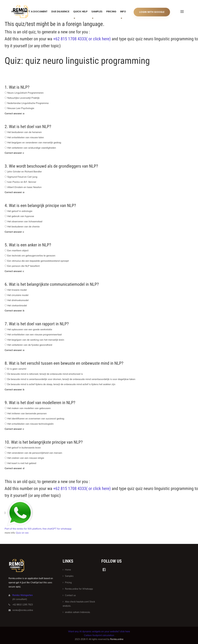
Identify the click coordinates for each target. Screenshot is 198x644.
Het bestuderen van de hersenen (25, 132)
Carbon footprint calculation (99, 635)
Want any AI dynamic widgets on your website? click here (99, 631)
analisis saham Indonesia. (78, 612)
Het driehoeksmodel (18, 300)
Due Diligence (60, 12)
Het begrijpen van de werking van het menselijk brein (36, 340)
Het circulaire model (18, 295)
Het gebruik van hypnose (21, 216)
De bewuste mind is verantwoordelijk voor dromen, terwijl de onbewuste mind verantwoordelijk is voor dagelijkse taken (71, 379)
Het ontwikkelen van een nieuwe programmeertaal (34, 335)
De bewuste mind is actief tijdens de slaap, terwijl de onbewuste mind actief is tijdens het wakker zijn (61, 384)
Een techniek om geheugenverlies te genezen (31, 256)
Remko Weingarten (23, 595)
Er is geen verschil (17, 369)
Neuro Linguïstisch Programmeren (25, 93)
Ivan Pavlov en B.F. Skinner (22, 182)
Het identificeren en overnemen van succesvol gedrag (36, 419)
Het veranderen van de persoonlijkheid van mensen (35, 453)
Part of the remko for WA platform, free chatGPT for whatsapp (38, 529)
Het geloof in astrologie (20, 211)
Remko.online (117, 639)
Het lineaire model (17, 290)
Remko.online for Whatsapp (79, 589)
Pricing (111, 12)
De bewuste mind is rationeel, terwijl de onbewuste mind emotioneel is (45, 374)
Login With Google (152, 12)
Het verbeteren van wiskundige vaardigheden (32, 148)
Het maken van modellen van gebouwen (29, 408)
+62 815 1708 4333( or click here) (82, 39)
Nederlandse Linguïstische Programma (28, 103)
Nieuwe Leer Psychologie (21, 108)
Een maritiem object (18, 250)
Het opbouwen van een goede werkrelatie (30, 329)
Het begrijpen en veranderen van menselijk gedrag (34, 143)
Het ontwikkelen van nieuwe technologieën (30, 424)
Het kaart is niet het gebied (22, 463)
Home (68, 570)
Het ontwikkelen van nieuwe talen (26, 137)
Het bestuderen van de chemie (23, 227)
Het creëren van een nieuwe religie (26, 458)
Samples (97, 12)
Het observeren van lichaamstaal (25, 221)
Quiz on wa (22, 533)
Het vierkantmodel (17, 305)
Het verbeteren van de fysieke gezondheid (30, 345)
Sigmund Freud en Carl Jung (22, 177)
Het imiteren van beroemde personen (27, 413)
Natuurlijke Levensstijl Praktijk (23, 98)
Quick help (80, 12)
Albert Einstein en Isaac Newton (24, 187)
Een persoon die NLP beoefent (23, 266)
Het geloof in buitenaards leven (24, 448)
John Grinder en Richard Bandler (25, 172)
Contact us (70, 595)
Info (123, 12)
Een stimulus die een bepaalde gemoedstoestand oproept (38, 261)
